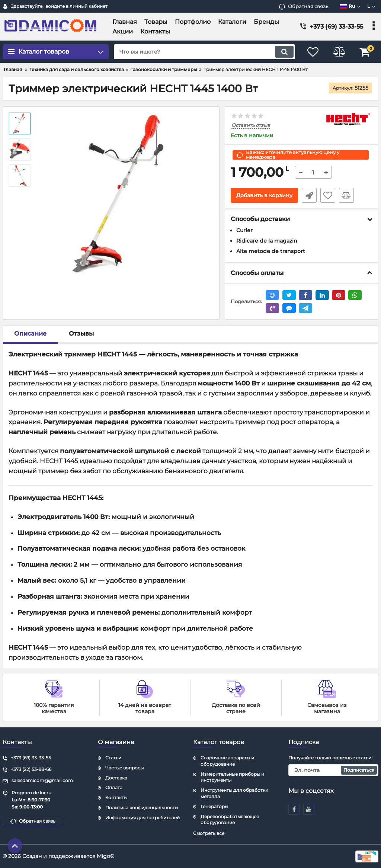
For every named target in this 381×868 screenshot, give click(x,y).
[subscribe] (333, 770)
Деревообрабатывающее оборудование (230, 820)
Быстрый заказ (309, 195)
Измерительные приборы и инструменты (232, 777)
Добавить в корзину (264, 195)
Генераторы (214, 806)
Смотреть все (209, 833)
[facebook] (294, 809)
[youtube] (309, 809)
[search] (204, 52)
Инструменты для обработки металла (234, 793)
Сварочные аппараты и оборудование (227, 761)
